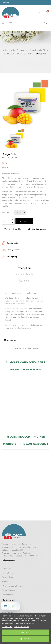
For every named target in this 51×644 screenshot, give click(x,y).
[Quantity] (7, 221)
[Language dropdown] (5, 2)
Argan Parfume (10, 406)
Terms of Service (9, 573)
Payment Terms (8, 577)
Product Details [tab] (24, 274)
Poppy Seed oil (36, 480)
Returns (5, 582)
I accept (25, 632)
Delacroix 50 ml (36, 406)
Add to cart (24, 221)
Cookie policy (7, 626)
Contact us (6, 568)
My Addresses (7, 612)
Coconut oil (12, 480)
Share (9, 157)
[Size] (20, 212)
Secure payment (8, 590)
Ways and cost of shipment (13, 586)
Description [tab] (24, 268)
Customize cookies (21, 626)
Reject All (26, 639)
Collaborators (7, 595)
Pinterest (16, 157)
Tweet (12, 157)
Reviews (24, 281)
